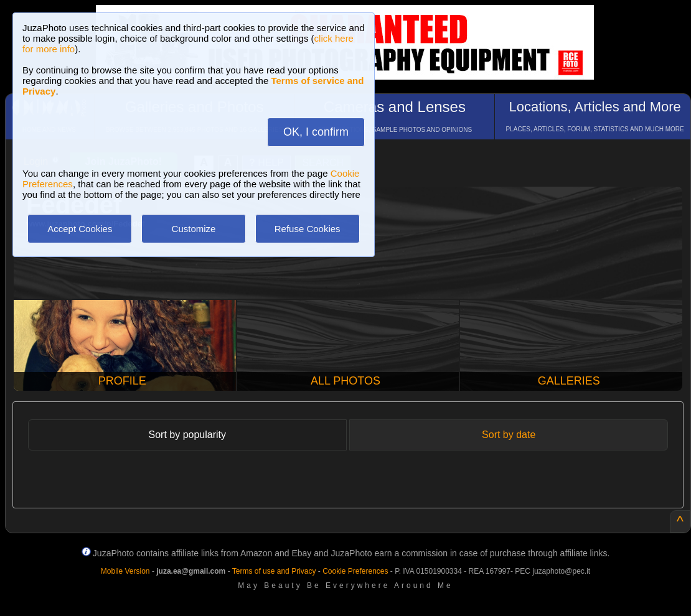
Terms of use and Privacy (274, 571)
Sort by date (509, 435)
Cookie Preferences (355, 571)
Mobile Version (125, 571)
